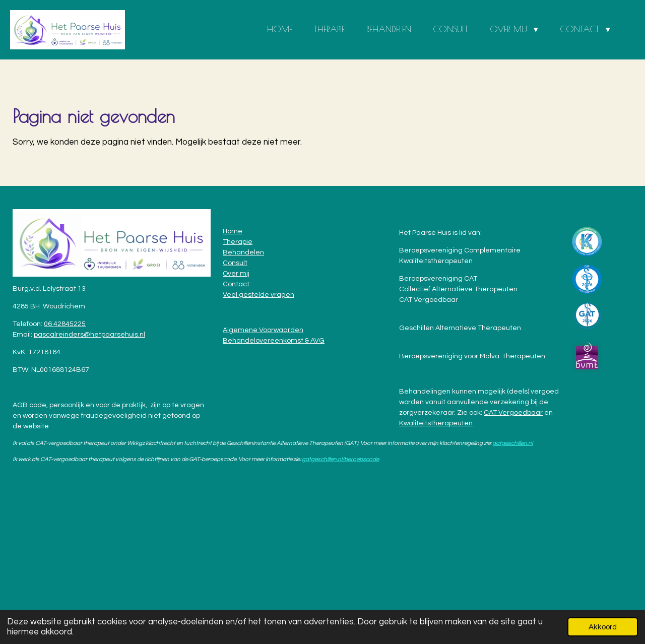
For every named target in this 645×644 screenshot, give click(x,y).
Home (233, 231)
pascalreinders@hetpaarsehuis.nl (89, 335)
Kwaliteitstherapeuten (436, 423)
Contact (236, 284)
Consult (235, 263)
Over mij (236, 274)
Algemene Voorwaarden (263, 330)
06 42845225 (65, 324)
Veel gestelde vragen (259, 295)
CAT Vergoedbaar (513, 413)
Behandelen (243, 252)
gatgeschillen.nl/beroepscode (340, 459)
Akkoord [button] (603, 627)
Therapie (238, 242)
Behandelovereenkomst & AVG (274, 341)
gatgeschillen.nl (512, 443)
